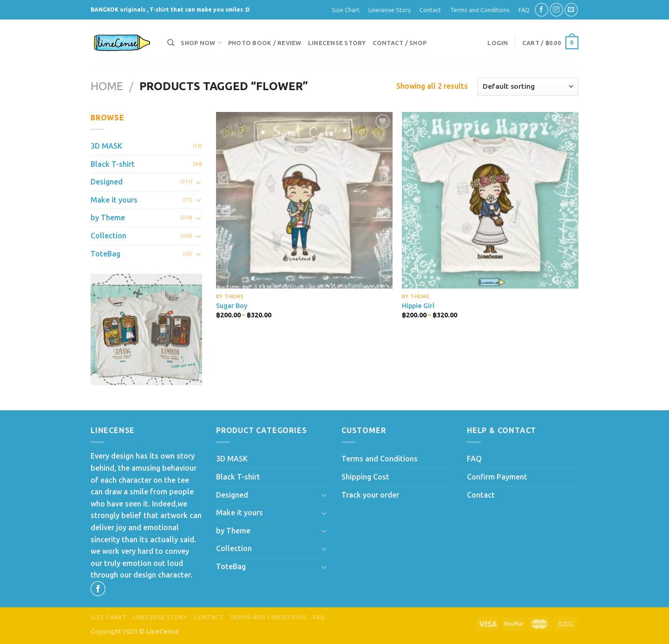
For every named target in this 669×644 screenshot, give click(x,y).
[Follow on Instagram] (556, 10)
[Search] (171, 43)
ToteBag (105, 254)
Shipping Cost (365, 477)
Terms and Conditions (480, 10)
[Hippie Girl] (490, 200)
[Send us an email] (571, 10)
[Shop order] (528, 87)
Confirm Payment (497, 477)
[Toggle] (198, 182)
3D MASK (106, 146)
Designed (107, 182)
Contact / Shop (400, 43)
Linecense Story (390, 10)
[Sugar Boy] (304, 200)
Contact (430, 10)
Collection (108, 236)
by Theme (108, 217)
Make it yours (114, 200)
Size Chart (346, 10)
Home (107, 86)
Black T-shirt (113, 164)
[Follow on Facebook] (541, 10)
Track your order (370, 495)
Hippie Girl (418, 306)
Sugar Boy (232, 306)
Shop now (201, 43)
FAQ (524, 10)
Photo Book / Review (265, 43)
